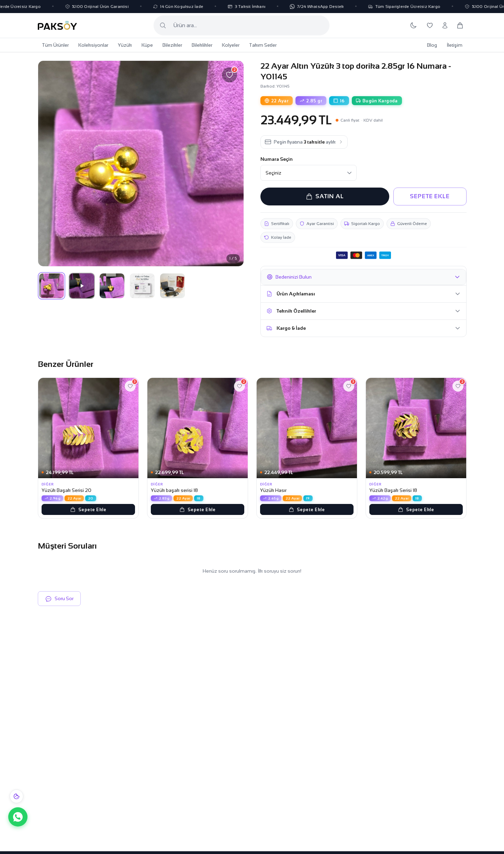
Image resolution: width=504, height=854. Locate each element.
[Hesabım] (445, 25)
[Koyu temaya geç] (413, 25)
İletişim (455, 45)
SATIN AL (325, 196)
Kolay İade (278, 237)
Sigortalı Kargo (362, 224)
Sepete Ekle (88, 509)
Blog (432, 45)
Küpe (147, 45)
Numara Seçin (277, 159)
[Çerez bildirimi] (16, 796)
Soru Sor (59, 599)
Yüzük (125, 45)
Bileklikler (202, 45)
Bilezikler (172, 45)
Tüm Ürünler (55, 45)
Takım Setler (263, 45)
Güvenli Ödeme (409, 224)
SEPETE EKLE (430, 196)
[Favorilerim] (430, 25)
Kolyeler (231, 45)
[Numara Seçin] (309, 173)
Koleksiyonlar (93, 45)
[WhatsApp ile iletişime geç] (18, 817)
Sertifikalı (277, 224)
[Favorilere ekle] (229, 75)
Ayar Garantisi (317, 224)
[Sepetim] (460, 25)
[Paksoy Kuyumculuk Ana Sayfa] (57, 25)
